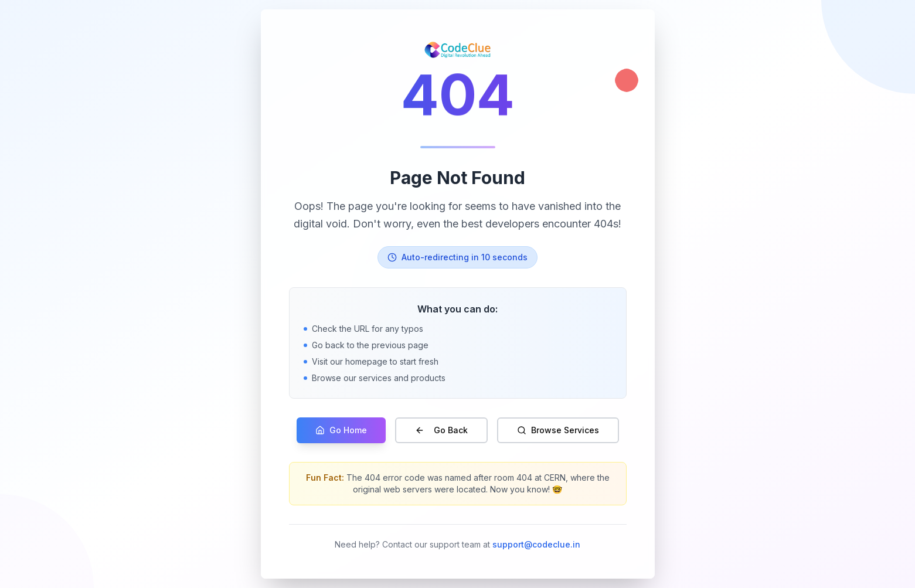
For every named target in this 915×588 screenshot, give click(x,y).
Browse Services (558, 430)
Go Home (341, 430)
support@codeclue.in (536, 544)
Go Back (441, 430)
